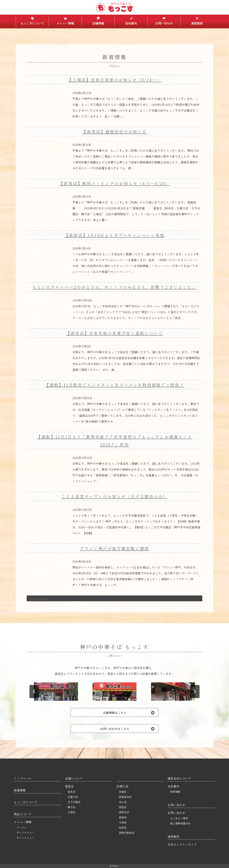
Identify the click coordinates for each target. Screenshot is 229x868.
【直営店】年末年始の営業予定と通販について (114, 333)
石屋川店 (73, 797)
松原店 (123, 828)
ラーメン (22, 827)
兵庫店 (123, 792)
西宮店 (123, 807)
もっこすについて (32, 21)
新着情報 (20, 790)
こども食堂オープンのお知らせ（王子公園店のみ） (115, 496)
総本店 (72, 792)
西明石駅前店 (127, 833)
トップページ (23, 778)
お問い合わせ (164, 21)
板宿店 (123, 817)
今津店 (123, 822)
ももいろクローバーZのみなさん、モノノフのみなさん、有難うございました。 (114, 287)
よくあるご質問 (179, 818)
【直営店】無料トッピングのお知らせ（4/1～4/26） (114, 183)
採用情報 (175, 792)
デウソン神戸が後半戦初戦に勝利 (115, 548)
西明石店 (124, 812)
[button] (56, 692)
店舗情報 (98, 21)
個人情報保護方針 (180, 823)
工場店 (72, 812)
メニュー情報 (65, 21)
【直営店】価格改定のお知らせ (114, 132)
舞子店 (72, 807)
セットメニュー (25, 838)
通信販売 (197, 21)
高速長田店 (125, 797)
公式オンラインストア (182, 844)
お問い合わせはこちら (129, 729)
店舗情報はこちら (131, 713)
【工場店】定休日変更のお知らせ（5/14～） (114, 80)
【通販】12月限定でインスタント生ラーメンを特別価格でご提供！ (114, 385)
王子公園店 (74, 802)
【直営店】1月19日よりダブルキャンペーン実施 (115, 235)
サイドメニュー (25, 832)
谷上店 (123, 802)
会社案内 (131, 21)
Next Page (42, 598)
